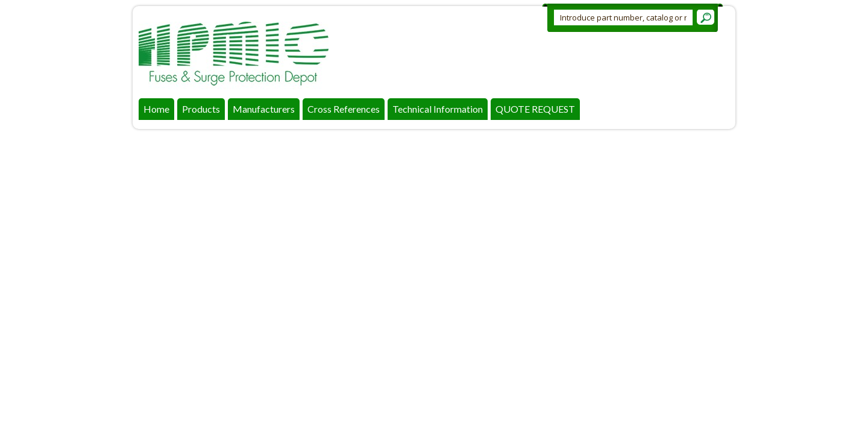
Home (156, 109)
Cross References (344, 109)
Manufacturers (264, 109)
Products (201, 109)
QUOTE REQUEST (535, 109)
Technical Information (438, 109)
